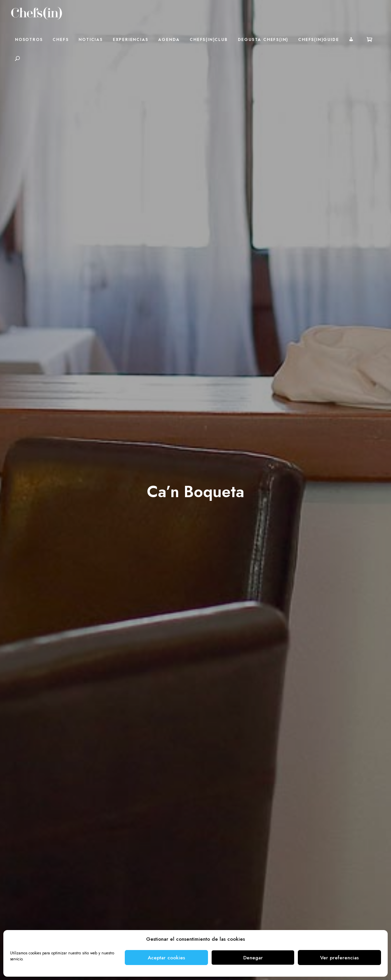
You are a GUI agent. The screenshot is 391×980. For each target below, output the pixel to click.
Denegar (253, 958)
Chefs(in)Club (209, 40)
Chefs (61, 40)
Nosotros (29, 40)
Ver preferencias (339, 958)
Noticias (91, 40)
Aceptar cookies (166, 958)
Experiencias (131, 40)
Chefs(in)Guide (318, 40)
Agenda (169, 40)
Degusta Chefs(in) (263, 40)
